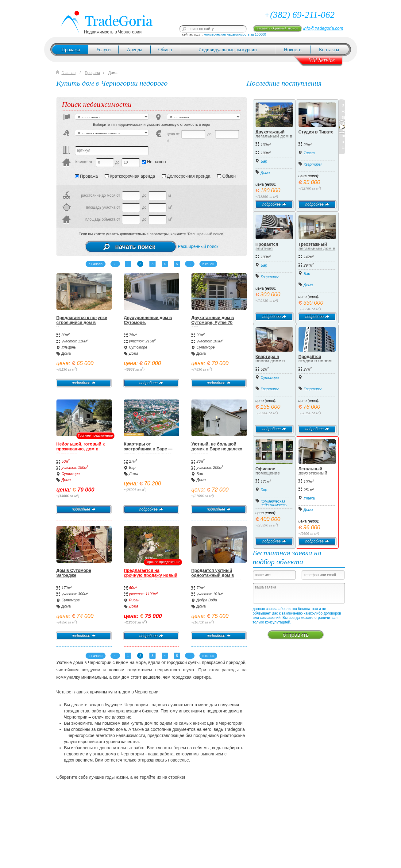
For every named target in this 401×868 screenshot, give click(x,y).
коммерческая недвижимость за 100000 (235, 34)
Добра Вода (207, 600)
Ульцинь (69, 347)
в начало (96, 264)
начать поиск (129, 247)
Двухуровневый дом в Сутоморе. (148, 320)
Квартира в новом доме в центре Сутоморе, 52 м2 (273, 363)
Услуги (103, 50)
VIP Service (322, 60)
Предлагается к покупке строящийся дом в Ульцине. (82, 323)
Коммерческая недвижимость (274, 503)
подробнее (84, 383)
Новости (293, 50)
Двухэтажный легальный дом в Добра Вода (274, 136)
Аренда (134, 50)
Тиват (309, 153)
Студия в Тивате (316, 132)
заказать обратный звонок (277, 28)
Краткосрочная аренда (130, 176)
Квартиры (313, 164)
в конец (208, 264)
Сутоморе (138, 347)
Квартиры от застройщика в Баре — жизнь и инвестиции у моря (148, 452)
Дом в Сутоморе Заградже (74, 573)
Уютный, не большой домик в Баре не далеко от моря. (217, 449)
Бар (132, 468)
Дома (113, 73)
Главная (69, 73)
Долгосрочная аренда (186, 176)
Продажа (71, 50)
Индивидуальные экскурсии (227, 50)
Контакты (329, 50)
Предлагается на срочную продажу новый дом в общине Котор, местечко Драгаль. (151, 578)
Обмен (165, 50)
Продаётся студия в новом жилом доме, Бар (317, 361)
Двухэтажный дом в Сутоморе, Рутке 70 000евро (213, 323)
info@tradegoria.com (323, 28)
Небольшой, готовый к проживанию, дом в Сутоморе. (81, 449)
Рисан (134, 600)
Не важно (154, 162)
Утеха (309, 498)
